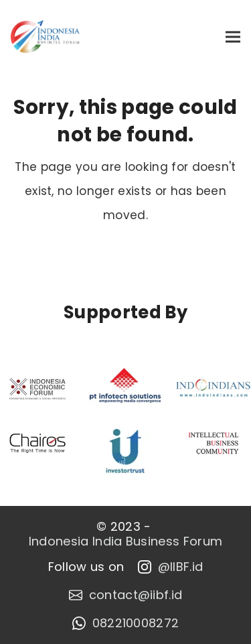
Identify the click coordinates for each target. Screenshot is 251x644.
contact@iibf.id (126, 595)
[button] (233, 37)
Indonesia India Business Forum (126, 541)
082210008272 (126, 623)
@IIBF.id (171, 567)
